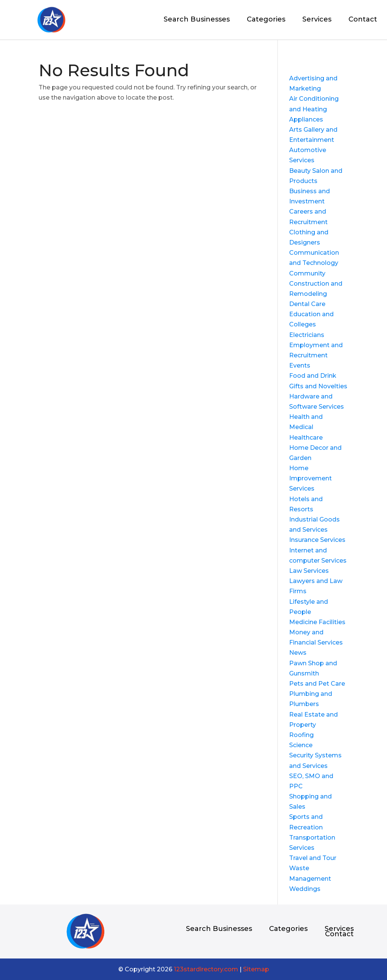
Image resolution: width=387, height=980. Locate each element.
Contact (363, 20)
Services (317, 20)
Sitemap (256, 969)
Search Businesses (197, 20)
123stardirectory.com (206, 969)
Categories (266, 20)
